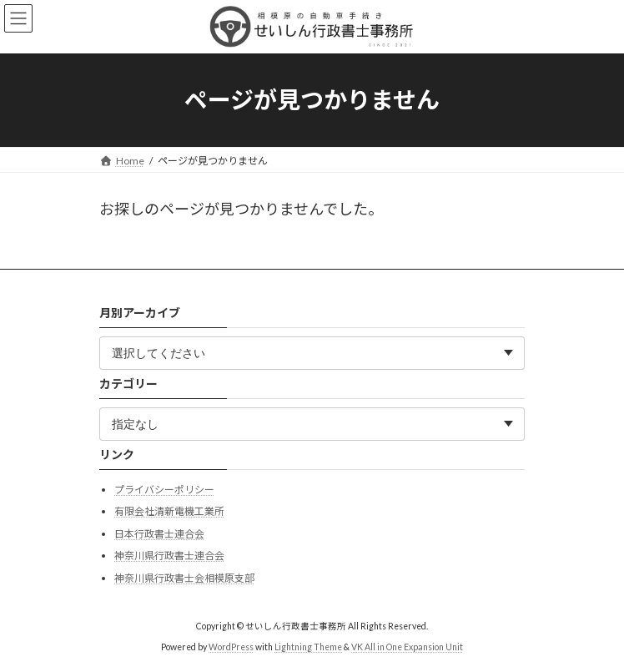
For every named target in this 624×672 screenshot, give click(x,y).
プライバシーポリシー (164, 489)
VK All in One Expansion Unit (407, 646)
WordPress (231, 646)
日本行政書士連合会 (159, 533)
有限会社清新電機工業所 (169, 511)
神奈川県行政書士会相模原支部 (184, 578)
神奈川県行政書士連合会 (169, 556)
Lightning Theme (308, 646)
